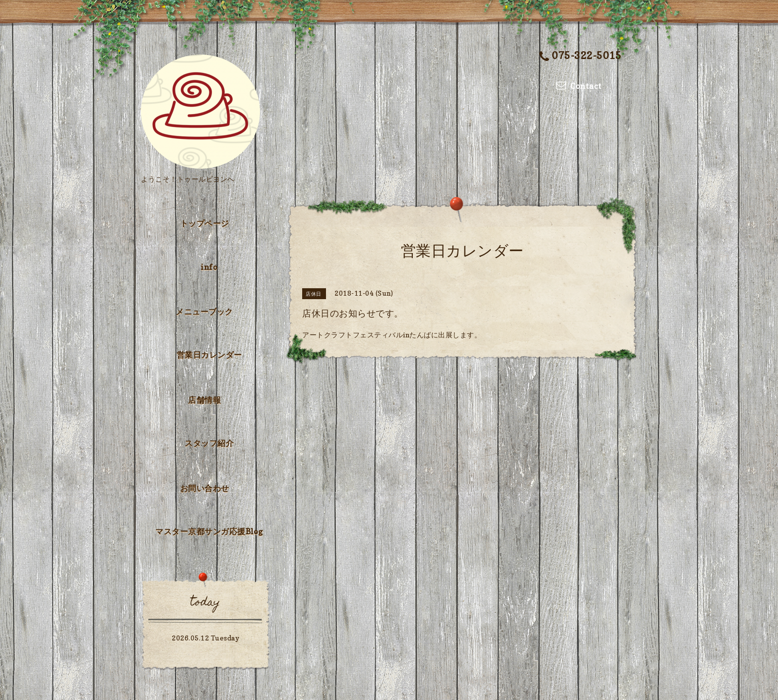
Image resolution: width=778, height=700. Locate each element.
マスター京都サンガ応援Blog (209, 531)
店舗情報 (204, 400)
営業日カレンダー (209, 355)
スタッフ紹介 (209, 443)
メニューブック (204, 312)
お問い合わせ (205, 488)
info (209, 267)
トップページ (205, 223)
